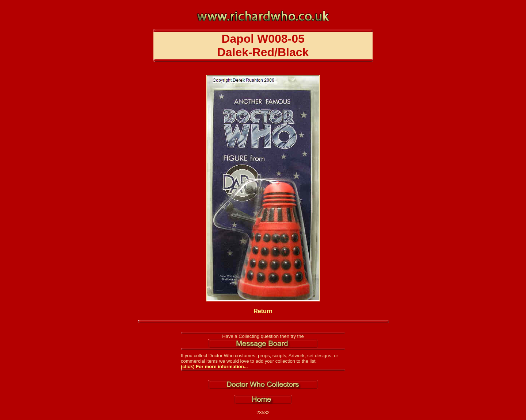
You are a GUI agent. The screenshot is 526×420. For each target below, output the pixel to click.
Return (263, 311)
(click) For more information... (214, 367)
